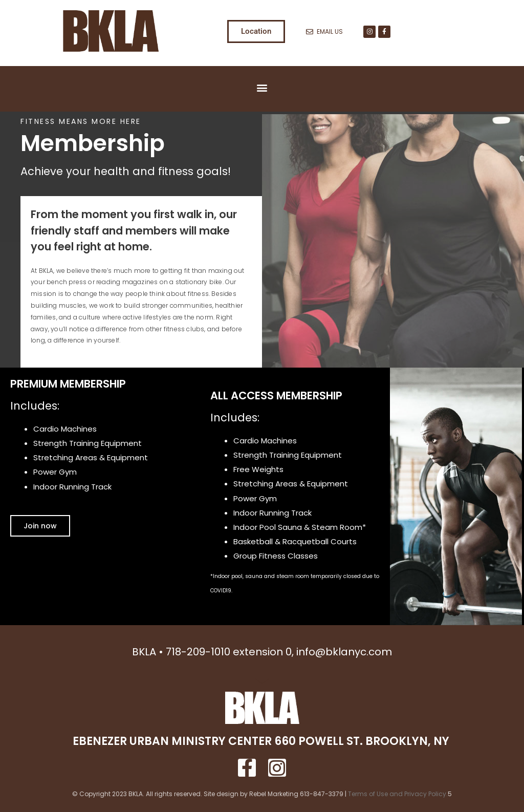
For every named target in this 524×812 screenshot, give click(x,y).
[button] (262, 88)
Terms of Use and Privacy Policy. (398, 794)
